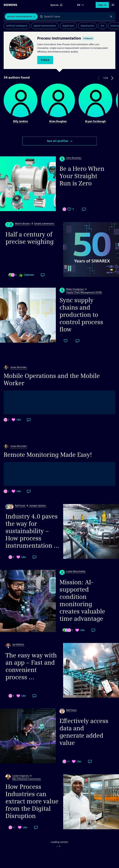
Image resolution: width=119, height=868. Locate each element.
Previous (99, 78)
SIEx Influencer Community (26, 779)
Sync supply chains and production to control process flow (81, 315)
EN (79, 5)
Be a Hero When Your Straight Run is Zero (82, 176)
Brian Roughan (58, 121)
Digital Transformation (45, 26)
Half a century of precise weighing (30, 238)
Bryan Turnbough (95, 121)
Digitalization (87, 26)
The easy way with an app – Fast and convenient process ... (31, 666)
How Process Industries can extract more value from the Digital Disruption (32, 801)
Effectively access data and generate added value (84, 732)
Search (41, 17)
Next (112, 78)
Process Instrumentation (20, 16)
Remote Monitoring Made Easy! (48, 455)
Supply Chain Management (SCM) (84, 292)
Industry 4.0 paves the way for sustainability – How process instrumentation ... (32, 531)
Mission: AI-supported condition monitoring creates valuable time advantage (82, 600)
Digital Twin (68, 26)
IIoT (102, 26)
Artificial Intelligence (17, 26)
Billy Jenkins (21, 121)
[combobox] (76, 17)
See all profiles (60, 141)
